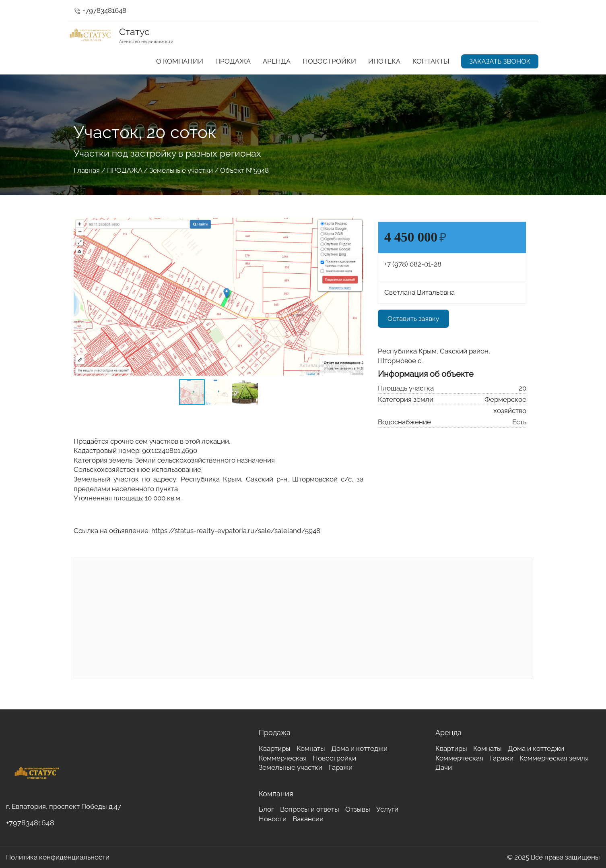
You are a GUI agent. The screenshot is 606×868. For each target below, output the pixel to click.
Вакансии (308, 819)
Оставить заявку (413, 318)
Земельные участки (181, 170)
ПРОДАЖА (233, 61)
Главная (87, 170)
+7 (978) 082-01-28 (413, 264)
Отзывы (358, 809)
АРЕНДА (277, 61)
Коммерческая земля (554, 758)
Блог (266, 809)
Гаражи (340, 767)
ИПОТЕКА (384, 61)
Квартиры (275, 748)
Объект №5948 (244, 170)
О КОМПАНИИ (180, 61)
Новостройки (334, 758)
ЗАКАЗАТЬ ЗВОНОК (500, 61)
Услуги (387, 809)
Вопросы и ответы (310, 809)
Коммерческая (283, 758)
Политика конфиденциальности (58, 857)
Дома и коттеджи (359, 748)
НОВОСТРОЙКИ (329, 61)
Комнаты (311, 748)
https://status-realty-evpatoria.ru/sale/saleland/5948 (236, 531)
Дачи (444, 767)
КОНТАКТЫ (431, 61)
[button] (356, 223)
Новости (273, 819)
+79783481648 (100, 10)
